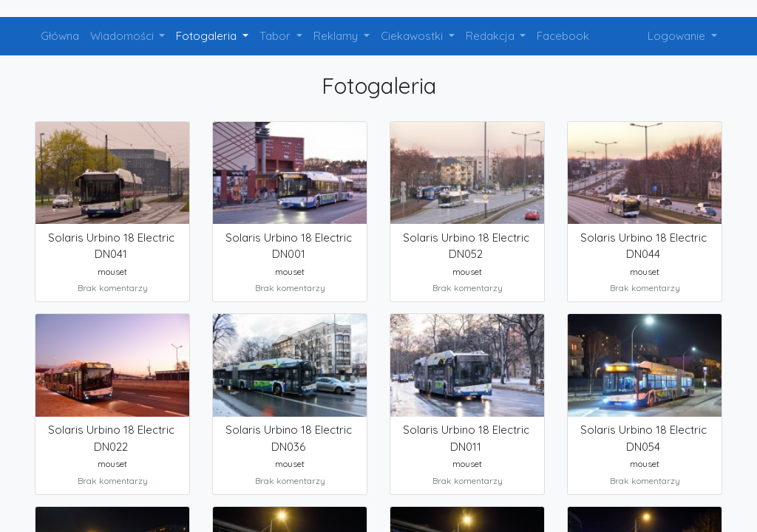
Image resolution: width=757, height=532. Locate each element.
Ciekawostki (413, 36)
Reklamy (337, 36)
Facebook (563, 36)
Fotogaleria (208, 36)
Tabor (276, 36)
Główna (60, 36)
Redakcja (492, 36)
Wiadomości (123, 36)
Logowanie (678, 36)
